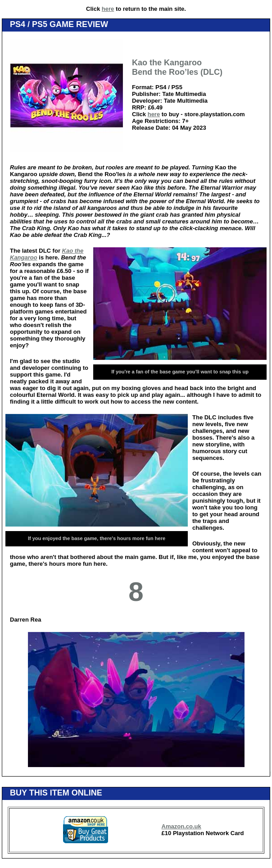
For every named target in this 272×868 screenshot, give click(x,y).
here (108, 9)
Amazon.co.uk (181, 826)
